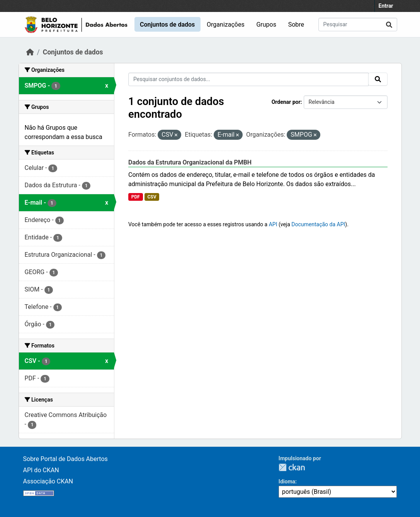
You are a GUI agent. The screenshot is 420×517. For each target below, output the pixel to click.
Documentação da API (318, 224)
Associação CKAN (48, 481)
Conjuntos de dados (167, 25)
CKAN (292, 467)
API (273, 224)
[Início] (30, 52)
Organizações (226, 25)
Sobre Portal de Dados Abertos (65, 459)
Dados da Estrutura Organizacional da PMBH (190, 162)
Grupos (266, 25)
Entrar (386, 6)
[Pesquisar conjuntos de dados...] (358, 25)
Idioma (287, 481)
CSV (152, 197)
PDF (136, 197)
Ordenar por (286, 102)
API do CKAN (41, 470)
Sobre (296, 25)
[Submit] (389, 25)
